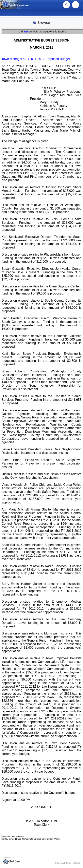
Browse (42, 23)
